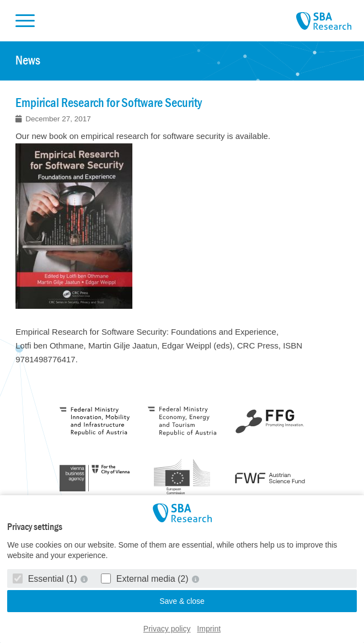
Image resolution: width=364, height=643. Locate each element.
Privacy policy (167, 629)
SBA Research (324, 22)
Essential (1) (46, 579)
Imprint (209, 629)
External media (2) (146, 579)
